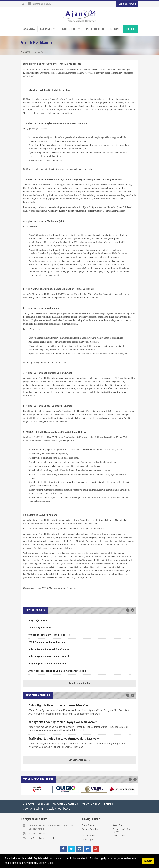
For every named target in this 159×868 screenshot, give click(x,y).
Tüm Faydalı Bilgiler (80, 681)
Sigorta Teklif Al (33, 807)
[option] (80, 620)
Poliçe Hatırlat (95, 28)
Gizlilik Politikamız (59, 807)
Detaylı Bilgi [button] (46, 863)
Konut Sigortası (120, 834)
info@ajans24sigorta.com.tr (42, 836)
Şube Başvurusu (127, 4)
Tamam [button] (148, 861)
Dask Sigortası (89, 834)
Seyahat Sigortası (90, 827)
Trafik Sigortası (89, 823)
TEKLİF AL (131, 28)
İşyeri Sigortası (89, 838)
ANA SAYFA (29, 28)
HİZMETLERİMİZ (70, 28)
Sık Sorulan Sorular (65, 802)
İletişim (114, 28)
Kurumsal (47, 28)
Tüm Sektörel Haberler (79, 758)
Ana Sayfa (25, 50)
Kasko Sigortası (120, 823)
